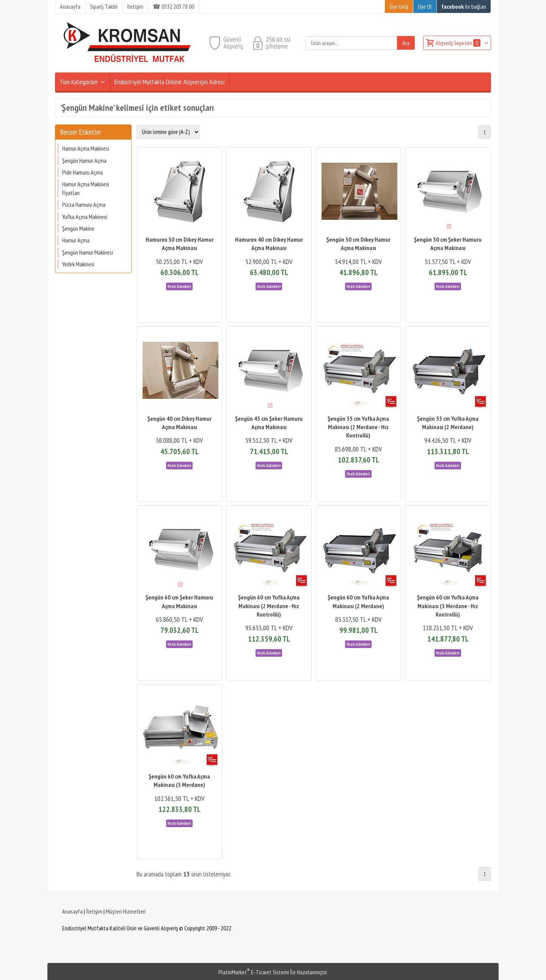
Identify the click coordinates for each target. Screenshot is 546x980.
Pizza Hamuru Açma (84, 204)
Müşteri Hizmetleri (126, 911)
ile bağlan (464, 6)
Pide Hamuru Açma (82, 172)
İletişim (94, 911)
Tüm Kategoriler (79, 82)
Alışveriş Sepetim (459, 43)
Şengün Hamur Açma (84, 160)
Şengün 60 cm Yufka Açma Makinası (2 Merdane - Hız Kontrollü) (269, 606)
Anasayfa (72, 911)
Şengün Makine (78, 228)
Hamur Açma (76, 240)
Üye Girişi (399, 6)
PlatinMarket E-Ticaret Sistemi (254, 972)
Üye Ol (425, 6)
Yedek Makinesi (78, 264)
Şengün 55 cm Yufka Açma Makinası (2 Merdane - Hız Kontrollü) (358, 427)
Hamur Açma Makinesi (86, 148)
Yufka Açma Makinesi (85, 217)
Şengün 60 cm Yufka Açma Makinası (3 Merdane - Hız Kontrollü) (448, 606)
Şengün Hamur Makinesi (88, 252)
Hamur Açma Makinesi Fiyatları (86, 188)
